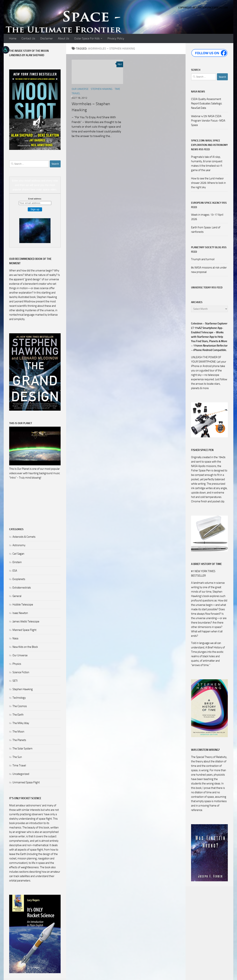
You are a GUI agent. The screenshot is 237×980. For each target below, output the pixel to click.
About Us (63, 38)
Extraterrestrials (22, 588)
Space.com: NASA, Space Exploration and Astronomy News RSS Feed (209, 145)
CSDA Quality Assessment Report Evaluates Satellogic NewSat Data (207, 103)
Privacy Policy (116, 38)
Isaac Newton (20, 613)
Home (13, 38)
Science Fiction (21, 672)
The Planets (19, 740)
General (17, 596)
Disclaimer (46, 38)
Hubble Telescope (23, 605)
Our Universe (80, 89)
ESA (15, 571)
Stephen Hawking (102, 89)
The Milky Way (21, 723)
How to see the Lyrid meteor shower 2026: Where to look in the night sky (208, 183)
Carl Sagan (18, 554)
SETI (15, 681)
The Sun (17, 757)
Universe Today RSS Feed (207, 288)
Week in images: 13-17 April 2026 (207, 217)
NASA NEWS (198, 92)
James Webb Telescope (26, 621)
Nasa (15, 638)
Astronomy (19, 545)
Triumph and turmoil (203, 259)
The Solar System (23, 749)
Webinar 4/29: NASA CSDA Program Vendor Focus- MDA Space (208, 121)
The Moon (18, 732)
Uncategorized (21, 774)
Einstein (17, 562)
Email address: (35, 199)
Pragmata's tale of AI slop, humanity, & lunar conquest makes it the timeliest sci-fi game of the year (207, 164)
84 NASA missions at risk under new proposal (209, 270)
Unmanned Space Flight (26, 782)
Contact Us (28, 38)
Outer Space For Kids (87, 38)
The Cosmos (20, 706)
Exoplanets (19, 579)
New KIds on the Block (25, 647)
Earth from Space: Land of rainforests (206, 230)
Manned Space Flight (24, 630)
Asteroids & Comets (24, 537)
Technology (19, 698)
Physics (17, 664)
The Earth (18, 715)
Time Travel (19, 765)
